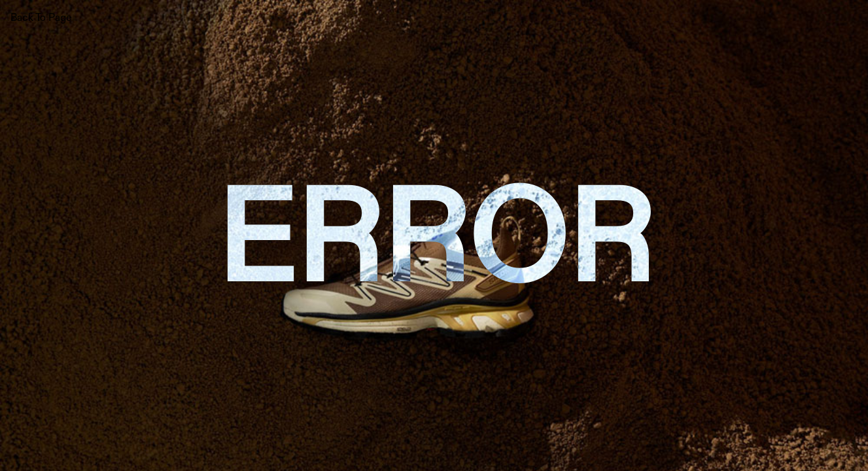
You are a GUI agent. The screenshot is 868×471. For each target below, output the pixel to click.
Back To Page (41, 17)
